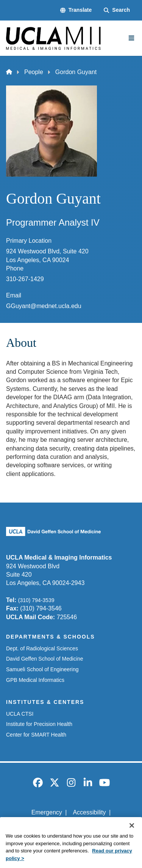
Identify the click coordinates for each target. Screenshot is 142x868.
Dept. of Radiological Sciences (42, 648)
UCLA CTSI (20, 714)
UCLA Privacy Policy (69, 826)
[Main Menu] (131, 38)
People (34, 72)
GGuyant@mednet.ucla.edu (44, 306)
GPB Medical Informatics (35, 680)
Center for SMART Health (36, 735)
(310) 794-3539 (36, 600)
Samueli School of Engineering (42, 669)
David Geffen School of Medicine (45, 659)
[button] (76, 10)
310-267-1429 (25, 279)
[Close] (132, 835)
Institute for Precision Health (39, 724)
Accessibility (89, 812)
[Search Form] (117, 10)
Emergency (47, 812)
